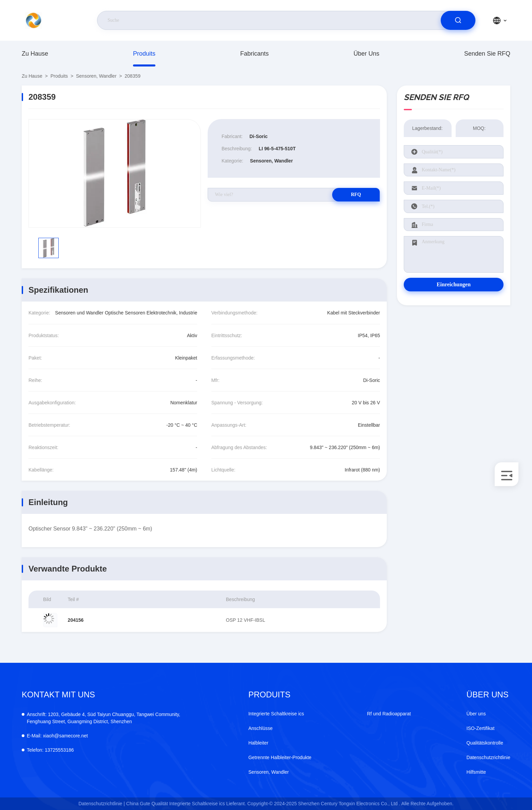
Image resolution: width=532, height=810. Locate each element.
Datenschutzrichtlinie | (102, 804)
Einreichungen (454, 284)
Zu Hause (35, 54)
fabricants (254, 54)
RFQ (356, 195)
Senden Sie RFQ (487, 54)
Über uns (366, 54)
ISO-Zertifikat (480, 728)
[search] (458, 20)
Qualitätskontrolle (485, 743)
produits (144, 54)
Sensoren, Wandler (96, 76)
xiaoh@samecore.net (57, 736)
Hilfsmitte (476, 772)
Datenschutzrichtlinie (488, 757)
